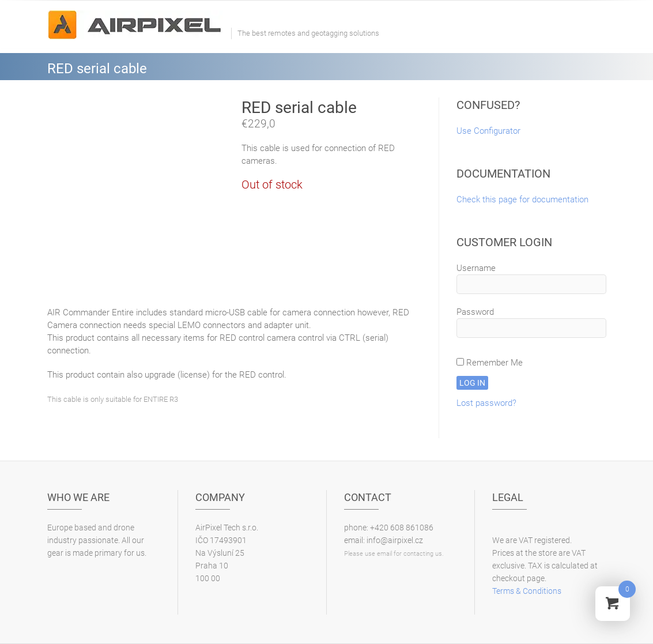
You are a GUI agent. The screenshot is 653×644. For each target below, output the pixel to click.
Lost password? (486, 403)
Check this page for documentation (522, 199)
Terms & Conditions (527, 591)
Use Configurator (488, 131)
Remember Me (490, 363)
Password (475, 312)
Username (476, 268)
